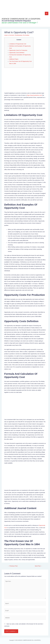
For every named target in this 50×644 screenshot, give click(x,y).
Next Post (39, 566)
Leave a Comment (9, 35)
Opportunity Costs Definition (17, 53)
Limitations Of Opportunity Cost (18, 44)
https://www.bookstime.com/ (34, 95)
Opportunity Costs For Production (18, 50)
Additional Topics (14, 59)
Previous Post (13, 566)
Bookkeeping (19, 35)
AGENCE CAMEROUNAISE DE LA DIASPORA (21, 19)
